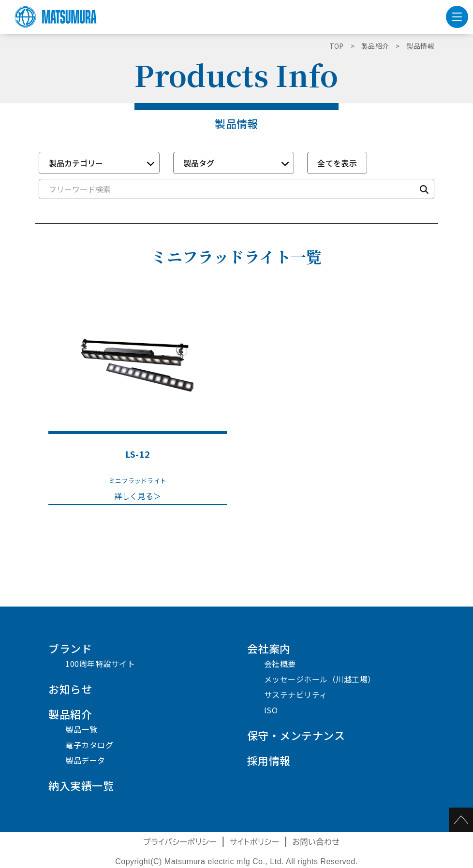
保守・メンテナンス (296, 735)
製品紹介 (70, 714)
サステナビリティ (296, 694)
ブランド (70, 648)
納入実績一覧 (81, 785)
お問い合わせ (316, 842)
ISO (271, 710)
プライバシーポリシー (180, 842)
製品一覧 (81, 729)
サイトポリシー (255, 842)
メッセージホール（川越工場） (320, 679)
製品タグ (199, 163)
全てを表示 (337, 163)
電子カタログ (89, 745)
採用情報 (269, 760)
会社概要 (280, 664)
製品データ (85, 760)
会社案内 (269, 648)
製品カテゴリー (76, 163)
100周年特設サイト (100, 664)
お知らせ (70, 689)
